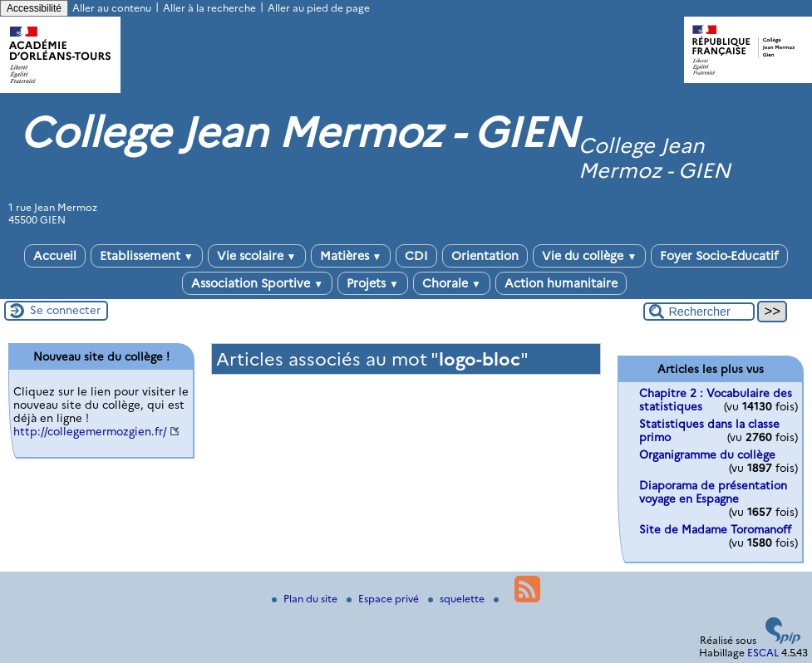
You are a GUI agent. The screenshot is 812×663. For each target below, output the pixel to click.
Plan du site (306, 599)
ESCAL (763, 653)
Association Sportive (257, 283)
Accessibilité (34, 8)
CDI (416, 256)
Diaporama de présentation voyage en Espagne (713, 492)
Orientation (485, 256)
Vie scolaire (257, 256)
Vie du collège (589, 256)
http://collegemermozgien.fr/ (90, 431)
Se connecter (65, 310)
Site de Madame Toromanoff (715, 529)
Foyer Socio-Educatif (719, 256)
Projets (373, 283)
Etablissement (147, 256)
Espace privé (384, 599)
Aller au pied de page (319, 8)
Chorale (452, 283)
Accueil (55, 256)
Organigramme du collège (707, 454)
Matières (351, 256)
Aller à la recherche (209, 8)
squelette (458, 599)
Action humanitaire (561, 283)
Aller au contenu (112, 8)
